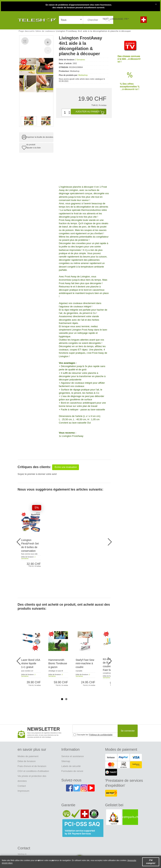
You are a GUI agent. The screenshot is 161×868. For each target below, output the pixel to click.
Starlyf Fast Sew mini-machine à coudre (85, 663)
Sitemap (66, 761)
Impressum (24, 791)
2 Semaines (80, 60)
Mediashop (83, 75)
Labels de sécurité (71, 766)
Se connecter (128, 731)
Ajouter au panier (91, 112)
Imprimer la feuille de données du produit (40, 139)
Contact (22, 786)
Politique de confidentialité (101, 735)
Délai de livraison (27, 761)
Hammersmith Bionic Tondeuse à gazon (58, 663)
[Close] (156, 4)
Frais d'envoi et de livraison (32, 766)
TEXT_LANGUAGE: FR (115, 19)
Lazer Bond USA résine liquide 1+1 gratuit (31, 663)
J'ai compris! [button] (151, 862)
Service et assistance (73, 756)
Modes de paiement (28, 756)
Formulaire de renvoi (72, 771)
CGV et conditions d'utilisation (33, 771)
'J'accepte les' (93, 735)
